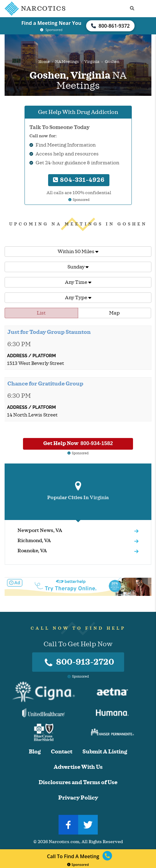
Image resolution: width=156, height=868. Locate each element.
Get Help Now (78, 443)
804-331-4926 (79, 180)
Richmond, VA (34, 541)
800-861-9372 (110, 26)
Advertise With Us (78, 767)
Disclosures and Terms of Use (78, 782)
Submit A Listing (105, 752)
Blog (35, 752)
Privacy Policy (78, 798)
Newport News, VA (40, 530)
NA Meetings (67, 62)
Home (44, 62)
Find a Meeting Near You (51, 23)
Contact (62, 752)
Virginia (92, 62)
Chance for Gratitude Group (45, 384)
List (41, 313)
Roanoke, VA (32, 551)
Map (114, 313)
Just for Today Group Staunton (49, 332)
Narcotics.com (64, 842)
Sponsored (78, 864)
